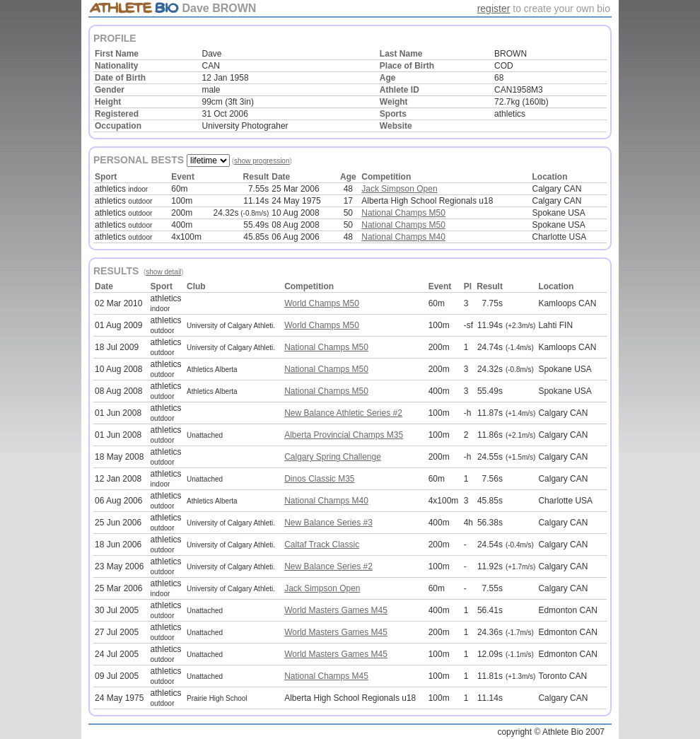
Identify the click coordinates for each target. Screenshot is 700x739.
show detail (163, 272)
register (494, 8)
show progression (262, 161)
